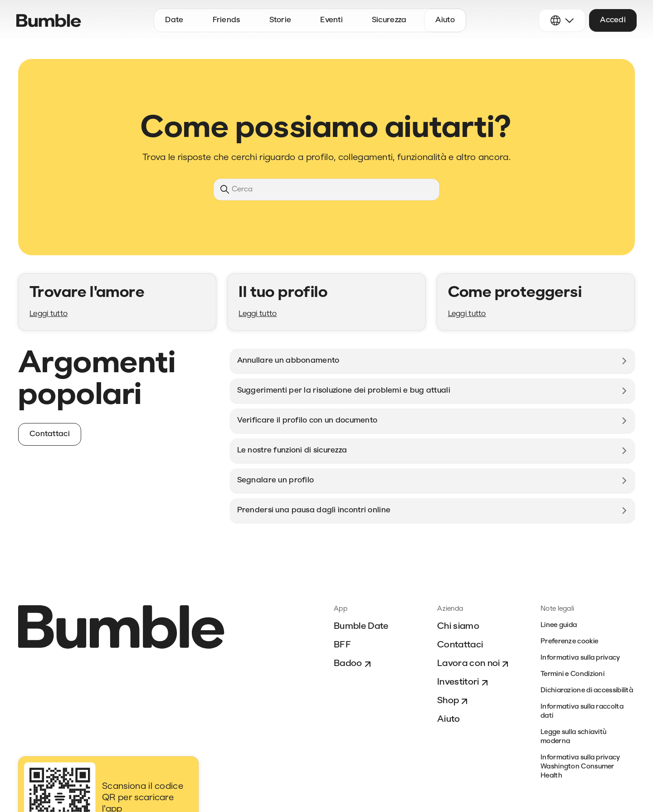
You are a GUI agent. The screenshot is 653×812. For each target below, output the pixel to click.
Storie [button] (280, 20)
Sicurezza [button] (389, 20)
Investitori (464, 683)
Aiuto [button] (445, 20)
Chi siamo (458, 627)
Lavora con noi (474, 664)
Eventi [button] (331, 20)
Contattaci (460, 645)
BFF (342, 645)
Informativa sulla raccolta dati (582, 712)
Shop (453, 701)
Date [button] (174, 20)
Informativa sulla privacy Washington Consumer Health (580, 767)
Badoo (353, 664)
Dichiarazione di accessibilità (587, 691)
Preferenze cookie (569, 642)
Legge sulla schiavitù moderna (573, 737)
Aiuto (449, 720)
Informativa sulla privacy (580, 658)
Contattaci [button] (50, 434)
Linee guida (559, 625)
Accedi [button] (613, 20)
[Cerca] (326, 190)
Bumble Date (361, 627)
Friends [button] (227, 20)
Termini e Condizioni (573, 674)
